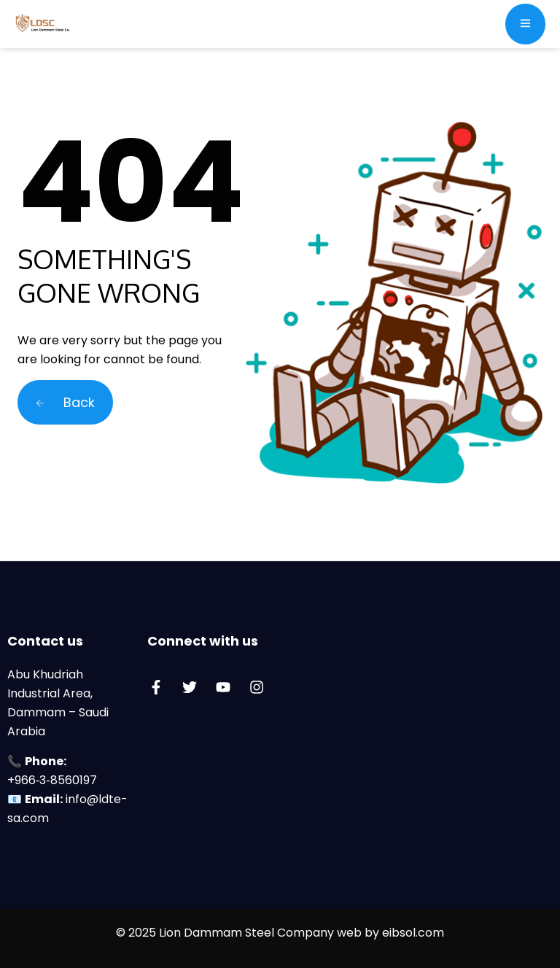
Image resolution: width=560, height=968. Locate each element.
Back (65, 402)
